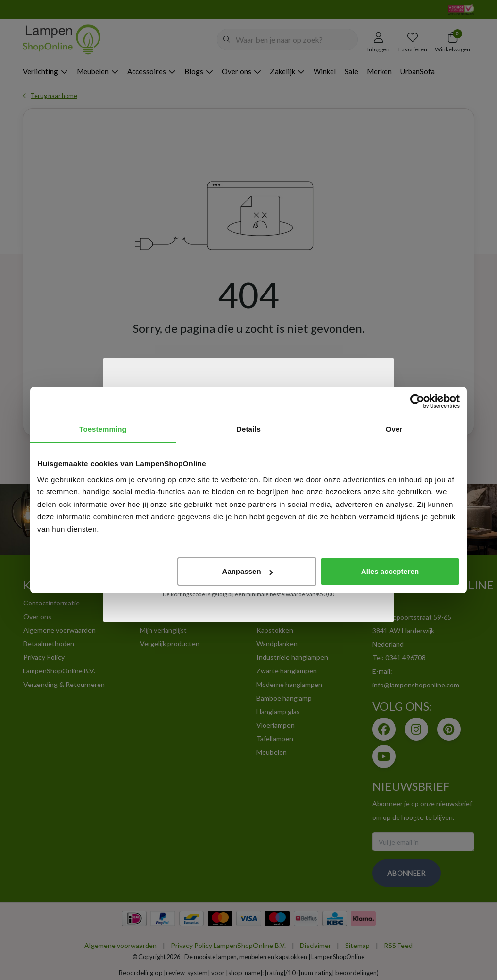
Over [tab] (394, 429)
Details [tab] (248, 429)
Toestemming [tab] (103, 429)
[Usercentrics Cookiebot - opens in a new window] (417, 401)
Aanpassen (248, 571)
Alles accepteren (390, 571)
